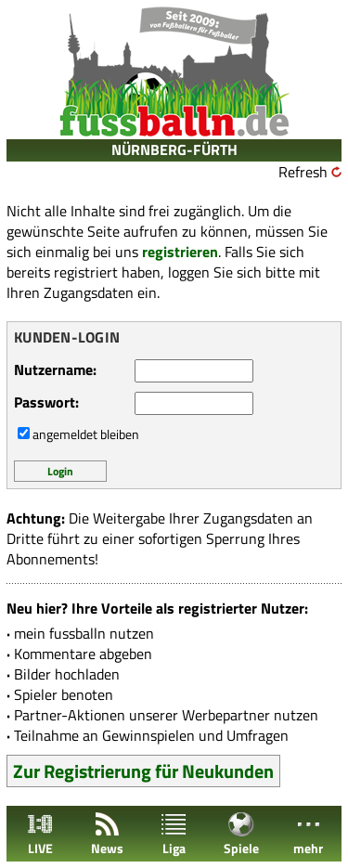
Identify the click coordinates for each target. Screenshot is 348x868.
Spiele (241, 834)
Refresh (303, 172)
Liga (174, 834)
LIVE (40, 834)
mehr (308, 834)
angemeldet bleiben (86, 434)
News (107, 834)
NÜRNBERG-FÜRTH (174, 149)
